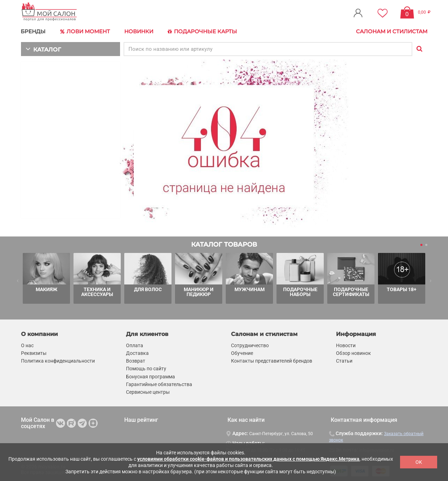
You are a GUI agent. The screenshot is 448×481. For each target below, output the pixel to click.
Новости (346, 345)
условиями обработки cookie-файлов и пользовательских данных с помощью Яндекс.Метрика (248, 459)
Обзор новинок (353, 352)
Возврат (136, 360)
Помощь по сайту (146, 368)
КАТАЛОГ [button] (43, 48)
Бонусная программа (150, 376)
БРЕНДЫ (33, 31)
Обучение (242, 352)
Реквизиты (34, 352)
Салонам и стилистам (392, 31)
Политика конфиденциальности (58, 360)
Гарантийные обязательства (159, 384)
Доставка (137, 352)
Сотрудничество (250, 345)
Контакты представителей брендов (272, 360)
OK (419, 462)
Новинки (138, 31)
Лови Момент (85, 32)
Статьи (344, 360)
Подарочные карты (200, 32)
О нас (27, 345)
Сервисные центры (148, 391)
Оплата (135, 345)
